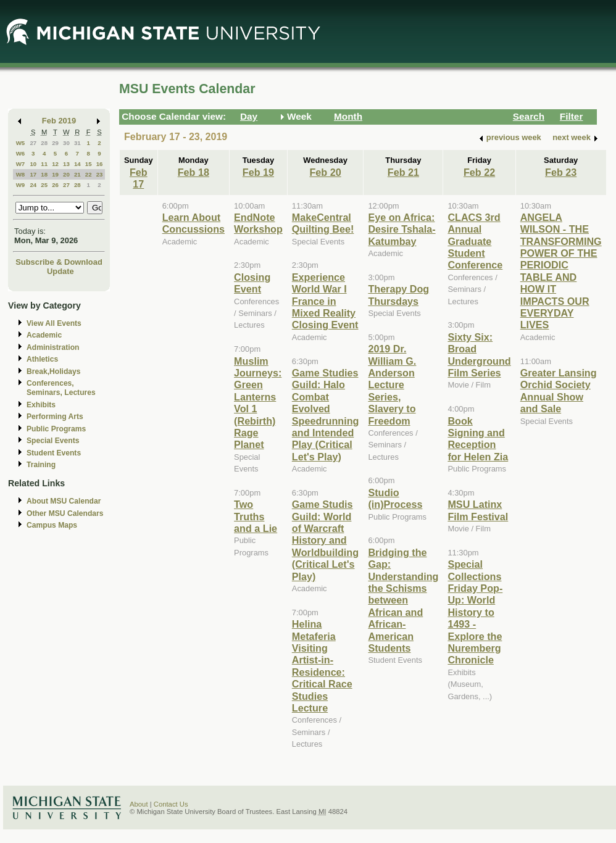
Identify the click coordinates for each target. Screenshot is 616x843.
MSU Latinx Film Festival (478, 510)
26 (55, 185)
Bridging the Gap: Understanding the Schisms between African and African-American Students (403, 600)
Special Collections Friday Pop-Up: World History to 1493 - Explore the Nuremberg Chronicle (475, 612)
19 (55, 174)
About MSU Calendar (64, 501)
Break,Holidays (54, 372)
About (139, 804)
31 (77, 143)
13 (66, 164)
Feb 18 (194, 172)
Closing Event (252, 283)
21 (77, 174)
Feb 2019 (59, 121)
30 (66, 143)
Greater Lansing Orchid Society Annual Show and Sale (559, 391)
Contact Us (171, 804)
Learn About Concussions (194, 223)
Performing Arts (55, 417)
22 (89, 174)
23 (100, 174)
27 (33, 143)
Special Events (53, 441)
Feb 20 (325, 172)
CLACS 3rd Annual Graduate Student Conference (475, 241)
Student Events (54, 453)
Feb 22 (479, 172)
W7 (21, 164)
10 (33, 164)
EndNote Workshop (258, 223)
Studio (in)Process (395, 498)
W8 (21, 174)
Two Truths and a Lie (256, 516)
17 (33, 174)
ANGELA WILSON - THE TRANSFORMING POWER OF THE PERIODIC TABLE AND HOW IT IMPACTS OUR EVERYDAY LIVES (561, 271)
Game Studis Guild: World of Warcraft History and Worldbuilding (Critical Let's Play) (325, 540)
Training (41, 465)
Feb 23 (561, 172)
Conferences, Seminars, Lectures (61, 388)
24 (33, 185)
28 (44, 143)
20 (66, 174)
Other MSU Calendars (65, 513)
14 (77, 164)
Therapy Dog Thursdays (398, 295)
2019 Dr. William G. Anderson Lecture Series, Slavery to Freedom (392, 384)
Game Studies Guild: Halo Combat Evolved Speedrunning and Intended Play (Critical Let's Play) (326, 415)
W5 (21, 143)
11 (44, 164)
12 (55, 164)
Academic (44, 335)
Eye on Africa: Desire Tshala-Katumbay (402, 229)
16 (100, 164)
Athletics (42, 359)
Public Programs (56, 429)
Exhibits (41, 405)
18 (44, 174)
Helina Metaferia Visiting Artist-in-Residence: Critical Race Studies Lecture (322, 666)
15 (89, 164)
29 (55, 143)
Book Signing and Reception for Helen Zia (478, 439)
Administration (53, 347)
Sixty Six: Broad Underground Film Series (479, 355)
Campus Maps (52, 525)
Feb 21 (403, 172)
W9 (21, 185)
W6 (21, 153)
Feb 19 (258, 172)
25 (44, 185)
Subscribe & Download (59, 262)
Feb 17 (139, 178)
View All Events (54, 323)
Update (60, 271)
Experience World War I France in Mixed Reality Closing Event (325, 301)
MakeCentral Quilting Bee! (323, 223)
